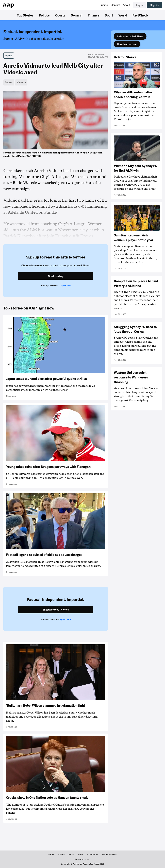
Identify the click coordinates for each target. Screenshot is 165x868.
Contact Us (93, 855)
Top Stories (25, 15)
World (123, 15)
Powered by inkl (83, 859)
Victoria (21, 82)
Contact (115, 5)
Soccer (9, 82)
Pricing (104, 5)
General (77, 15)
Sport (109, 15)
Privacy (61, 855)
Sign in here (65, 286)
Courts (60, 15)
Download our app (127, 44)
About (127, 5)
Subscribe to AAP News (130, 36)
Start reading (56, 276)
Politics (44, 15)
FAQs (71, 855)
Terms (51, 855)
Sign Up (155, 5)
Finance (94, 15)
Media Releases (109, 855)
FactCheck (140, 15)
